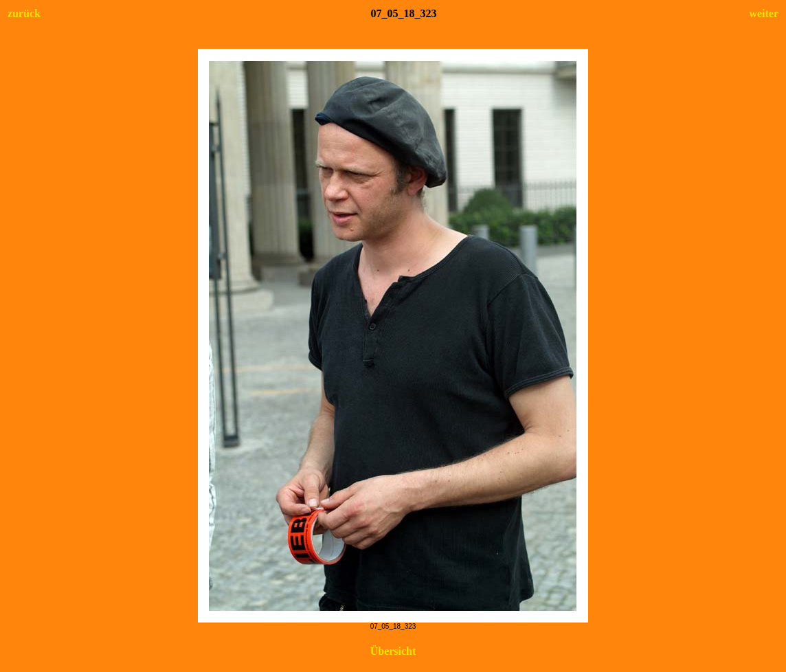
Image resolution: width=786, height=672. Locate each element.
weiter (764, 13)
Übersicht (393, 651)
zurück (24, 13)
